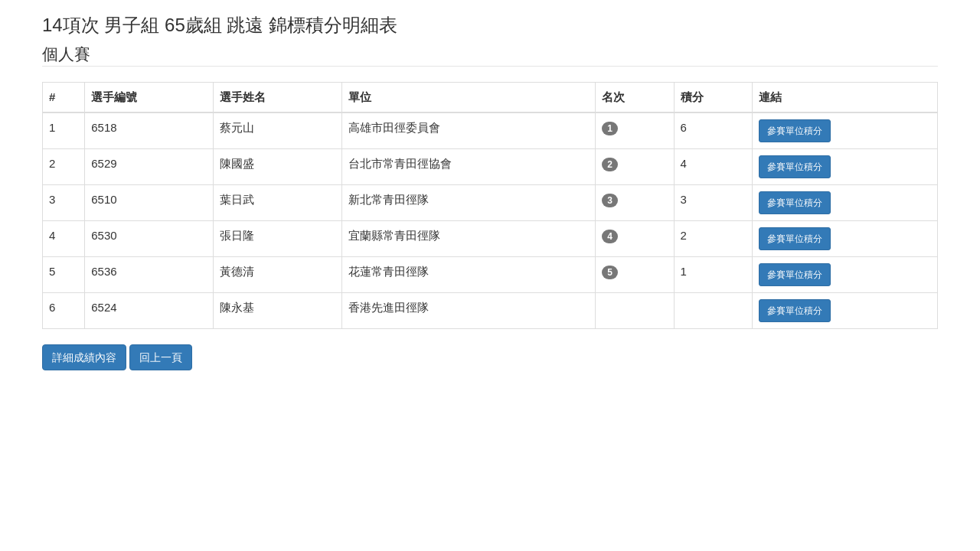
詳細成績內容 (84, 357)
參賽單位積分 (795, 131)
